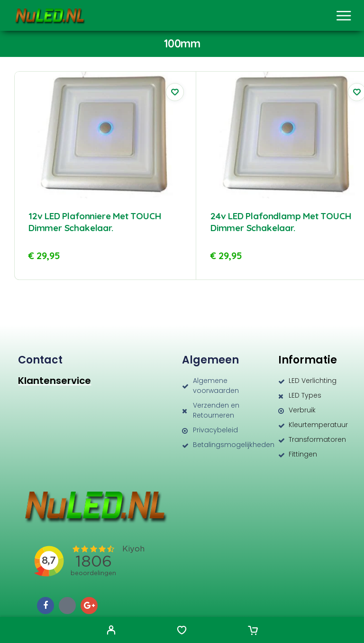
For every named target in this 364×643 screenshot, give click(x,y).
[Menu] (344, 16)
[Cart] (253, 631)
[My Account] (111, 631)
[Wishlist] (182, 631)
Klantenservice (55, 381)
